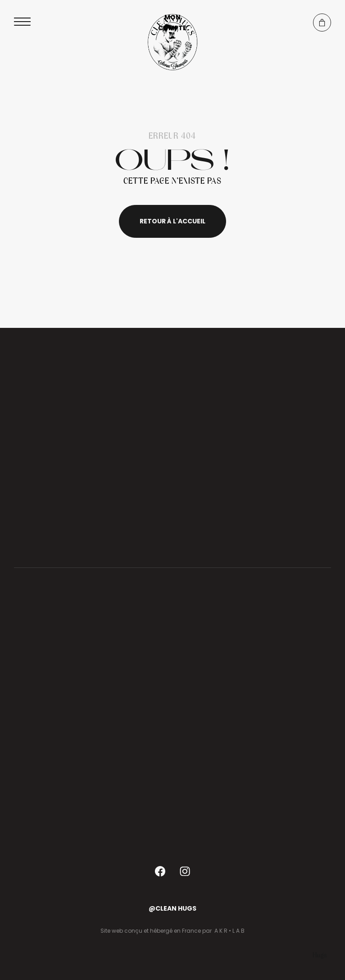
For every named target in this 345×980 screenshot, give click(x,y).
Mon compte (172, 23)
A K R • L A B (229, 931)
